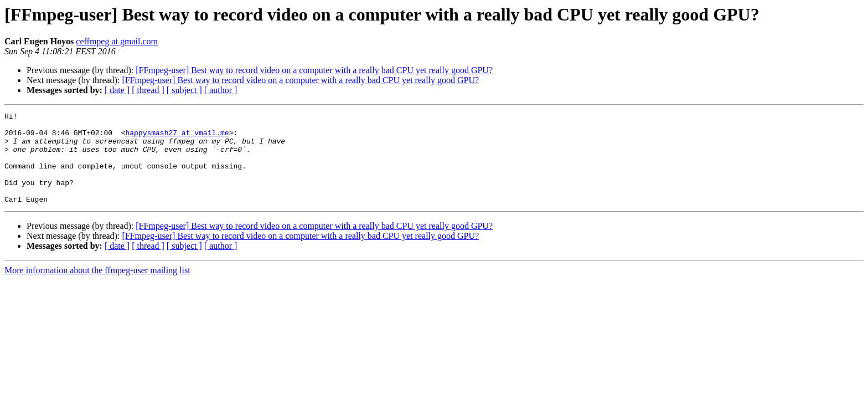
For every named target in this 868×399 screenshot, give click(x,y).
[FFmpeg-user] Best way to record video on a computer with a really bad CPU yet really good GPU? (314, 70)
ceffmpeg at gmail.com (117, 41)
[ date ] (117, 90)
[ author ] (221, 90)
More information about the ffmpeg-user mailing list (97, 288)
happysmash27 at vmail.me (177, 137)
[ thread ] (148, 90)
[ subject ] (184, 90)
